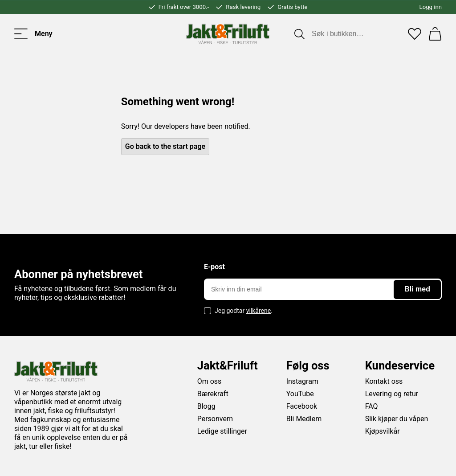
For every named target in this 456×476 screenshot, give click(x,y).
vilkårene (259, 311)
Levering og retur (392, 394)
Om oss (210, 381)
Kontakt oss (384, 381)
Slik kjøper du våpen (397, 419)
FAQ (372, 406)
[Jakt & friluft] (228, 34)
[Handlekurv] (435, 34)
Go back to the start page (165, 146)
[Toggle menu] (33, 34)
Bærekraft (213, 394)
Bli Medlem (304, 419)
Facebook (302, 406)
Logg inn (431, 7)
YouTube (300, 394)
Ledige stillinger (222, 431)
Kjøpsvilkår (383, 431)
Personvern (215, 419)
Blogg (206, 406)
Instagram (302, 381)
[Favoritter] (415, 34)
